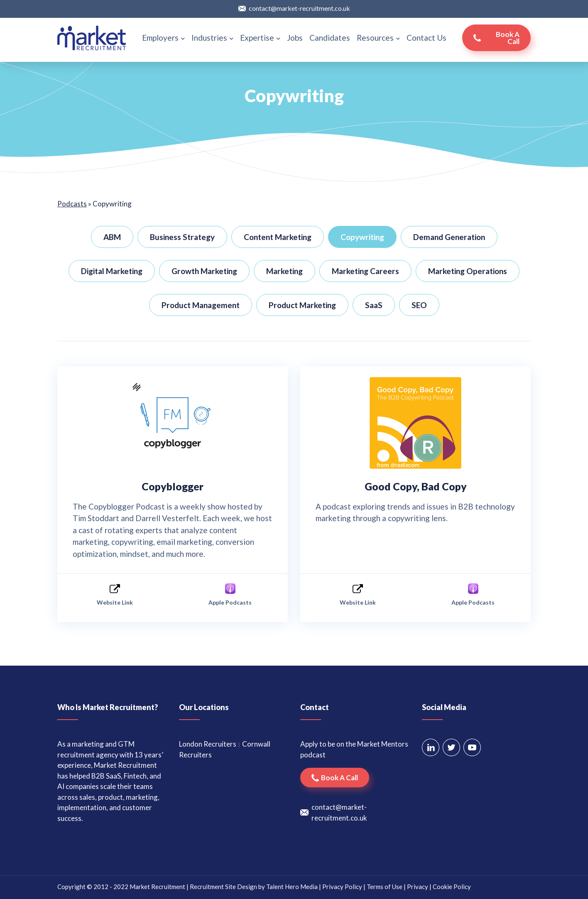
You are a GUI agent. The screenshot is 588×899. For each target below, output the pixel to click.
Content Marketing (278, 237)
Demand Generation (449, 237)
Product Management (201, 305)
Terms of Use (385, 887)
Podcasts (72, 204)
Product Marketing (302, 305)
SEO (419, 305)
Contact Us (426, 38)
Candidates (330, 38)
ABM (112, 237)
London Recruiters (208, 744)
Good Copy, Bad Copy (416, 486)
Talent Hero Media (292, 887)
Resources (378, 38)
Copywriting (362, 237)
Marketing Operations (468, 271)
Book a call (508, 38)
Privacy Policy (342, 887)
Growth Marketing (204, 271)
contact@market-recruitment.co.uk (299, 8)
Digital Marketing (112, 271)
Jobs (295, 38)
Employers (163, 38)
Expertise (260, 38)
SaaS (374, 305)
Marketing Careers (365, 271)
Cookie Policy (452, 887)
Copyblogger (173, 486)
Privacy (418, 887)
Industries (212, 38)
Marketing (284, 271)
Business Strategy (182, 237)
